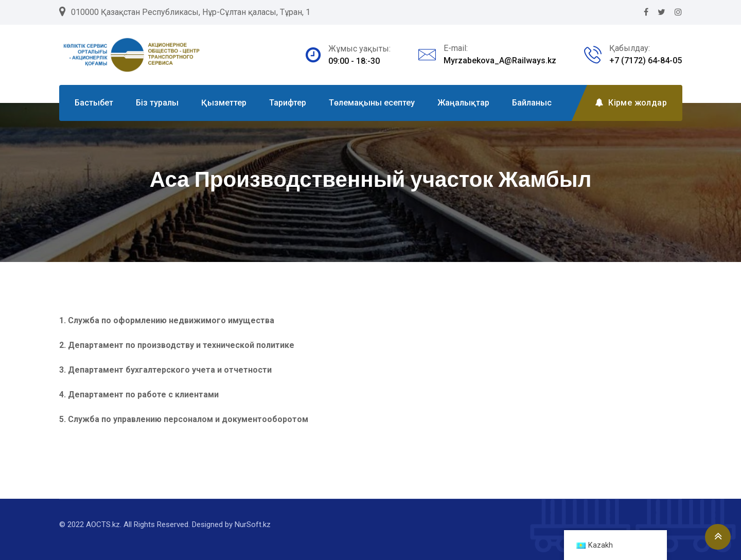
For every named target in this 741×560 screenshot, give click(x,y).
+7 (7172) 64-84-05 (646, 60)
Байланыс (532, 103)
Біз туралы (157, 103)
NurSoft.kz (253, 524)
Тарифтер (288, 103)
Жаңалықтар (463, 103)
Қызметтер (224, 103)
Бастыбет (94, 103)
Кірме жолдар (631, 103)
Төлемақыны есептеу (372, 103)
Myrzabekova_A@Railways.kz (500, 60)
